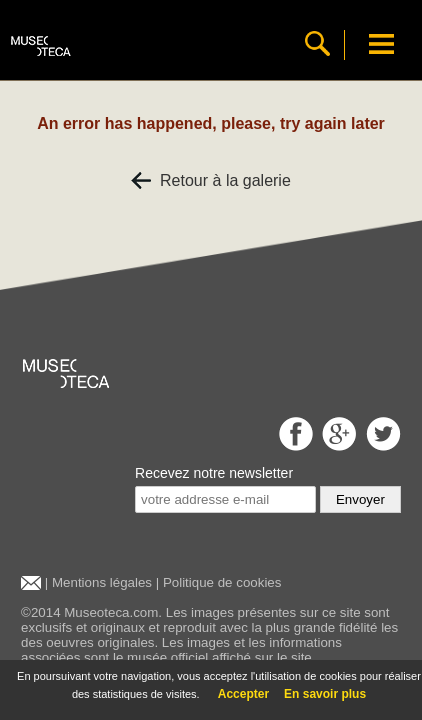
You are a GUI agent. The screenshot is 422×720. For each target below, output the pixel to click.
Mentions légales (102, 582)
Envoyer (360, 499)
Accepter (243, 694)
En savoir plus (325, 694)
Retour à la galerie (211, 180)
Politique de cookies (222, 582)
